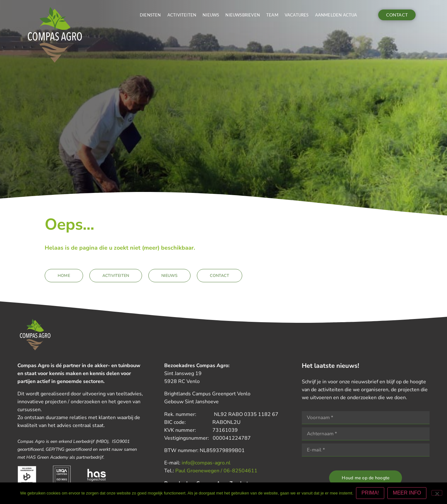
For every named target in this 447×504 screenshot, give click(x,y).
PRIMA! (371, 493)
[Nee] (437, 493)
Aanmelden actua (336, 15)
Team (272, 15)
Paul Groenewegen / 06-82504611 (216, 471)
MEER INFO (408, 493)
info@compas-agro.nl (206, 463)
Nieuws (211, 15)
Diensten (150, 15)
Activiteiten (182, 15)
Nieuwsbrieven (243, 15)
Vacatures (297, 15)
